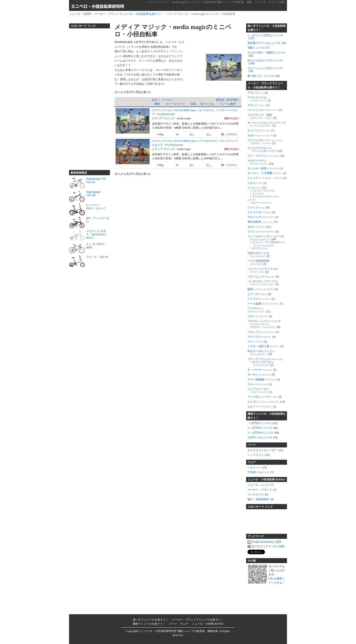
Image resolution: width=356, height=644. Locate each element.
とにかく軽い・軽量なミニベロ (267, 54)
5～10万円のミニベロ (263, 433)
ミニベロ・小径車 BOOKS (208, 624)
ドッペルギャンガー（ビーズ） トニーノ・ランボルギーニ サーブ (267, 242)
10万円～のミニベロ (263, 437)
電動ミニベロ (258, 48)
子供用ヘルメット (261, 472)
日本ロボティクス (258, 255)
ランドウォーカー (260, 391)
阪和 (263, 289)
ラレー (260, 384)
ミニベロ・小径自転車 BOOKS (266, 479)
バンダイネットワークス (263, 283)
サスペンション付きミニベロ (265, 70)
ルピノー (262, 407)
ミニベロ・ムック (261, 485)
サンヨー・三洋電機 (267, 173)
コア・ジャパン (266, 156)
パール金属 (265, 304)
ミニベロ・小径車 (80, 14)
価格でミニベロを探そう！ (149, 624)
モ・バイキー (262, 370)
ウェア (252, 462)
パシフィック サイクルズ (263, 270)
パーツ (252, 445)
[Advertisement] (87, 97)
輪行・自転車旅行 (261, 499)
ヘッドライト (258, 455)
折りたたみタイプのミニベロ (265, 62)
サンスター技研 (265, 168)
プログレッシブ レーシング (264, 324)
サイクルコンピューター (265, 450)
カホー (262, 135)
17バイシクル (265, 110)
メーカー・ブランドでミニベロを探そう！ (198, 620)
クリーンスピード (265, 142)
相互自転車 (263, 222)
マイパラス (262, 337)
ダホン (259, 227)
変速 (193, 104)
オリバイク (261, 130)
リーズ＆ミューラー (265, 397)
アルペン (258, 105)
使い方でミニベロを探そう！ (151, 620)
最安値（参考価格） (228, 100)
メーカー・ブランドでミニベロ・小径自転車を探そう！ (129, 14)
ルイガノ (266, 402)
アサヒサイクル (259, 99)
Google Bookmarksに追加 (264, 542)
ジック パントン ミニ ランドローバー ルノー (263, 195)
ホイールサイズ (175, 104)
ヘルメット (257, 467)
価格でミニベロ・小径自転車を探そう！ (267, 416)
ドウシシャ (263, 232)
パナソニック (263, 277)
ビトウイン (261, 299)
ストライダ (261, 212)
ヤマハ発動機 (264, 379)
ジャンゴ (258, 207)
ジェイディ (267, 178)
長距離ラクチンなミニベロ (267, 43)
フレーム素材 (227, 104)
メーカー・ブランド (262, 490)
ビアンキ (259, 294)
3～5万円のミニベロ (263, 428)
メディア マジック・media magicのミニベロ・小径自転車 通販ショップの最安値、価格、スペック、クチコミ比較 (216, 2)
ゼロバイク (263, 217)
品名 (155, 100)
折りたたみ (207, 104)
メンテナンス (258, 494)
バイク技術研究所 (258, 262)
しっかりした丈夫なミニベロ (265, 37)
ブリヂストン (259, 310)
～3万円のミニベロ (263, 423)
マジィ (257, 342)
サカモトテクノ (261, 162)
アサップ (258, 93)
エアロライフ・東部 (262, 116)
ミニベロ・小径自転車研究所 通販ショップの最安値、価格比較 (180, 631)
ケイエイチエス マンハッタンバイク (265, 149)
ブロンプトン (263, 332)
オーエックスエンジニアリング (267, 124)
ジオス (257, 183)
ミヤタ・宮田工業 (266, 346)
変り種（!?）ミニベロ (264, 76)
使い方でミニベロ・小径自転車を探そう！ (267, 28)
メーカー (167, 100)
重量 (157, 104)
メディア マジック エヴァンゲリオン (266, 362)
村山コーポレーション (261, 353)
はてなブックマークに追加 (266, 547)
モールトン (261, 374)
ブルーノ (260, 316)
